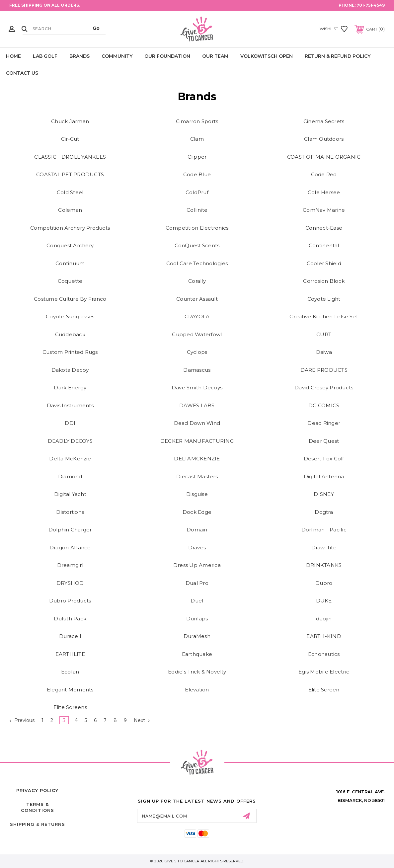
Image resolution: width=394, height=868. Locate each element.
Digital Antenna (324, 476)
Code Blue (197, 174)
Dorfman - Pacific (324, 530)
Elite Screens (70, 707)
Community (117, 56)
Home (13, 56)
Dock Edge (197, 512)
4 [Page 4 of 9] (76, 720)
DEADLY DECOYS (70, 441)
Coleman (70, 210)
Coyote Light (324, 299)
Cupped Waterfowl (197, 334)
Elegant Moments (70, 690)
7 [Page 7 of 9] (105, 720)
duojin (324, 619)
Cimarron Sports (197, 121)
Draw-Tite (324, 548)
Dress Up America (197, 565)
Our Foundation (167, 56)
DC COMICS (324, 405)
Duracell (70, 636)
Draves (197, 548)
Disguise (197, 494)
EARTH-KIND (324, 636)
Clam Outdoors (324, 139)
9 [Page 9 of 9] (125, 720)
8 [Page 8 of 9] (115, 720)
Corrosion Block (324, 281)
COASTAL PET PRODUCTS (70, 174)
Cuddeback (70, 334)
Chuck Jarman (70, 121)
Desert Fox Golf (324, 459)
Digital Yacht (70, 494)
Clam (197, 139)
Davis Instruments (70, 405)
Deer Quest (324, 441)
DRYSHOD (70, 583)
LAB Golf (45, 56)
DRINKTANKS (324, 565)
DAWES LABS (197, 405)
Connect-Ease (324, 228)
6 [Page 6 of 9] (95, 720)
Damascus (197, 370)
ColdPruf (197, 192)
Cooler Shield (324, 263)
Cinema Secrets (324, 121)
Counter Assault (197, 299)
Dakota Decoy (70, 370)
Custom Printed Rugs (70, 352)
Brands (79, 56)
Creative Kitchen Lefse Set (324, 316)
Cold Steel (70, 192)
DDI (70, 423)
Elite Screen (324, 690)
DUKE (324, 601)
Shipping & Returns (38, 824)
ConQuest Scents (197, 245)
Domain (197, 530)
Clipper (197, 157)
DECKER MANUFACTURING (197, 441)
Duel (197, 601)
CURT (324, 334)
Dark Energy (70, 388)
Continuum (70, 263)
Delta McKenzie (70, 459)
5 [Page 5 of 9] (86, 720)
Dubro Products (70, 601)
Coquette (70, 281)
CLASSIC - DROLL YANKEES (70, 157)
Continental (324, 245)
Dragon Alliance (70, 548)
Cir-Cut (70, 139)
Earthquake (197, 654)
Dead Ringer (324, 423)
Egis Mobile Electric (324, 672)
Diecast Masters (197, 476)
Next (142, 720)
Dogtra (324, 512)
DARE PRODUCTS (324, 370)
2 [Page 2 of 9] (52, 720)
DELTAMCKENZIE (197, 459)
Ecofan (70, 672)
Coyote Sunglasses (70, 316)
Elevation (197, 690)
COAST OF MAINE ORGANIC (324, 157)
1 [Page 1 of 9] (42, 720)
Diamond (70, 476)
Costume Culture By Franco (70, 299)
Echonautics (324, 654)
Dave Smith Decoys (197, 388)
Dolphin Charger (70, 530)
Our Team (215, 56)
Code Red (324, 174)
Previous (22, 720)
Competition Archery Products (70, 228)
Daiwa (324, 352)
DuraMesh (197, 636)
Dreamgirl (70, 565)
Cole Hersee (324, 192)
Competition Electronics (197, 228)
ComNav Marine (324, 210)
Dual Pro (197, 583)
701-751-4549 (371, 5)
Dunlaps (197, 619)
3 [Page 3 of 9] (64, 720)
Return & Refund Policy (338, 56)
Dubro (324, 583)
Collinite (197, 210)
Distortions (70, 512)
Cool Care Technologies (197, 263)
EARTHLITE (70, 654)
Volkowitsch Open (267, 56)
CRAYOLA (197, 316)
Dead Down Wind (197, 423)
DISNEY (324, 494)
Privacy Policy (37, 790)
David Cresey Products (324, 388)
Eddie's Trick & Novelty (197, 672)
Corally (197, 281)
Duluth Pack (70, 619)
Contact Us (22, 73)
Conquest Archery (70, 245)
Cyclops (197, 352)
